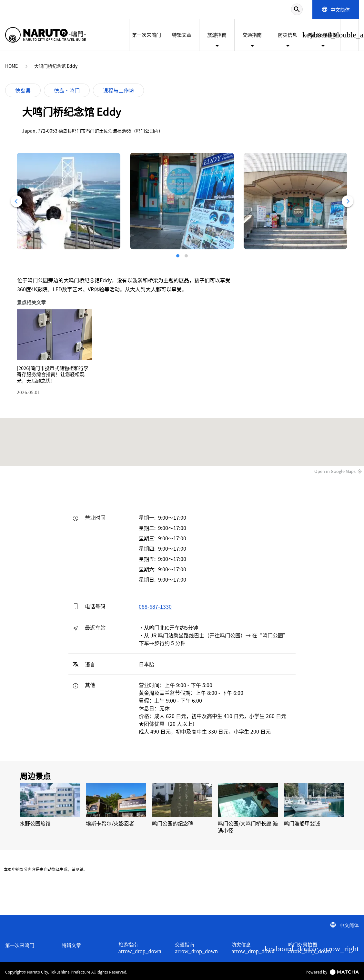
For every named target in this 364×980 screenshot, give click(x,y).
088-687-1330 (155, 606)
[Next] (348, 201)
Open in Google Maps (335, 471)
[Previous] (16, 201)
